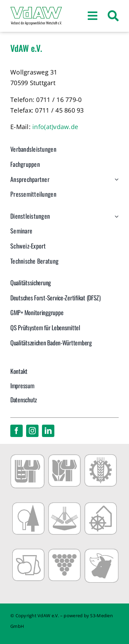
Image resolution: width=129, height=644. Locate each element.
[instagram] (32, 431)
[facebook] (17, 431)
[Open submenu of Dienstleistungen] (115, 220)
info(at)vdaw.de (55, 127)
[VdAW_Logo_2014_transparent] (36, 10)
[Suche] (113, 16)
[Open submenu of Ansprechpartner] (115, 183)
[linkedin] (48, 431)
